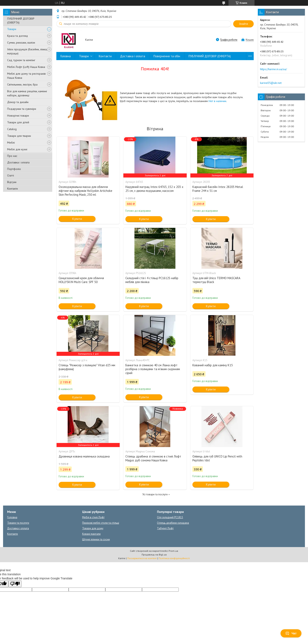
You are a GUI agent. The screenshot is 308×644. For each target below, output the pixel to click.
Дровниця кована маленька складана (84, 456)
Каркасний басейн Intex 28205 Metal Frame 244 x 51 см (218, 189)
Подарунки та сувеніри (22, 109)
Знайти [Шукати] (243, 24)
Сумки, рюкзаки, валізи (21, 43)
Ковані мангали (91, 534)
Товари (12, 29)
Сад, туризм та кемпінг (21, 60)
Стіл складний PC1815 (170, 517)
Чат (291, 633)
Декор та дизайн (18, 102)
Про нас (12, 156)
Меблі (11, 143)
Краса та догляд (18, 36)
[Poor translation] (15, 584)
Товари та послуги (18, 523)
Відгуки (12, 182)
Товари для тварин (19, 136)
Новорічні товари (18, 116)
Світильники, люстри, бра (22, 84)
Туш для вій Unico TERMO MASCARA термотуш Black (216, 280)
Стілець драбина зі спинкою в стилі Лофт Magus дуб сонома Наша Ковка (153, 458)
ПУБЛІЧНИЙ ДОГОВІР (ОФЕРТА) (21, 21)
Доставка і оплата (18, 162)
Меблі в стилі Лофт (93, 517)
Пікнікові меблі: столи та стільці (101, 523)
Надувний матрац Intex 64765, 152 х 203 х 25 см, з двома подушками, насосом (154, 189)
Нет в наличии (217, 101)
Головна (66, 56)
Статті (11, 175)
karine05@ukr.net (271, 83)
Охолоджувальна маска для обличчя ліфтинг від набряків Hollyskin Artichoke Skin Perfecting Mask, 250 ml (85, 191)
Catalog (12, 129)
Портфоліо (14, 169)
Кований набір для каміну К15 (213, 365)
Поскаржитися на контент (142, 558)
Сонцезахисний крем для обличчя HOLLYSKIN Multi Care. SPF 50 (81, 280)
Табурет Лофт (165, 528)
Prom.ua (173, 551)
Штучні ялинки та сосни (96, 539)
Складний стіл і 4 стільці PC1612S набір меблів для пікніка (152, 280)
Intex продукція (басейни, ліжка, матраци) (27, 51)
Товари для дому (93, 528)
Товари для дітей (18, 122)
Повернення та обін (167, 56)
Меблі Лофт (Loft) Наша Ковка (26, 67)
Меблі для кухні (17, 149)
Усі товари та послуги (155, 494)
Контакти (13, 189)
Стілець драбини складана (173, 523)
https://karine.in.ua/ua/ (273, 69)
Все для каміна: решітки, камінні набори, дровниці (27, 93)
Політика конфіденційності (174, 558)
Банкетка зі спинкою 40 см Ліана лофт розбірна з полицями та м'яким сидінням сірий (153, 369)
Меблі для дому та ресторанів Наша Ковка (26, 76)
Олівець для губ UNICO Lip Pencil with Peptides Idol (217, 458)
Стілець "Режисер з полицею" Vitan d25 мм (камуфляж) (87, 367)
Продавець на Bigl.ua (154, 555)
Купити (77, 219)
